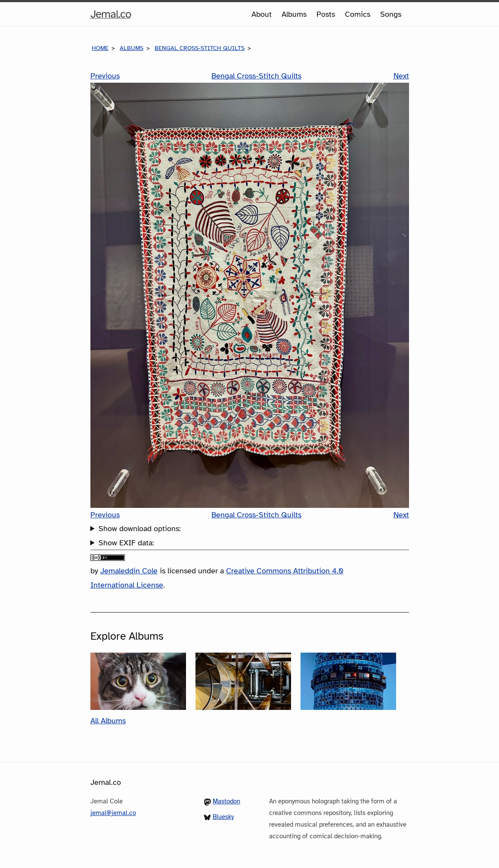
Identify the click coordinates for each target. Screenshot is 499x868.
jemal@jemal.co (113, 813)
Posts (326, 14)
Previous (105, 76)
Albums (294, 14)
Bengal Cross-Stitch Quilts (200, 48)
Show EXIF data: (126, 543)
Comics (358, 14)
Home (100, 48)
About (262, 14)
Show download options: (140, 529)
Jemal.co (111, 14)
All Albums (108, 721)
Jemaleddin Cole (129, 571)
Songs (391, 14)
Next (401, 76)
